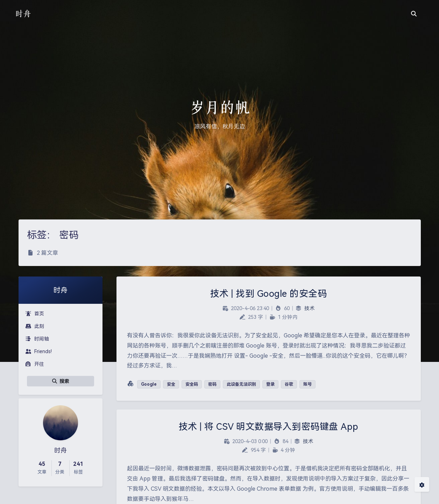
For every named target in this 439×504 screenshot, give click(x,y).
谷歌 (289, 384)
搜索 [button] (61, 381)
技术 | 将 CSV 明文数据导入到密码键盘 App (269, 427)
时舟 (23, 13)
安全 (171, 384)
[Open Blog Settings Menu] (422, 484)
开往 (35, 364)
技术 (310, 309)
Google (149, 384)
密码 (212, 384)
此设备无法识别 (241, 384)
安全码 (192, 384)
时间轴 (37, 339)
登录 (270, 384)
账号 (307, 384)
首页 (35, 314)
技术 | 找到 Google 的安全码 (269, 294)
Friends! (39, 351)
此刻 (35, 326)
